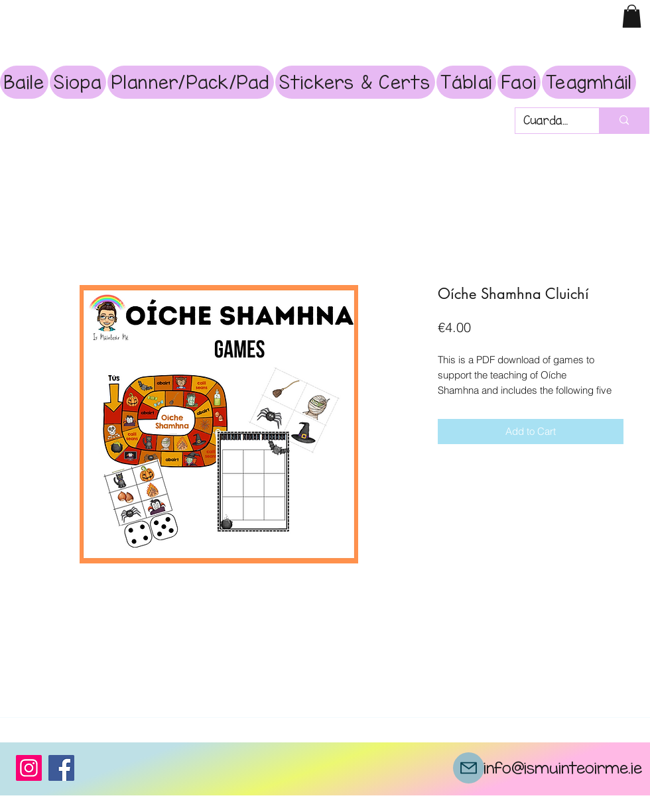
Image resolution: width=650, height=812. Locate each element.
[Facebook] (61, 768)
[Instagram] (29, 768)
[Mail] (469, 768)
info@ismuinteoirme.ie (563, 768)
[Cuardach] (547, 121)
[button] (632, 16)
